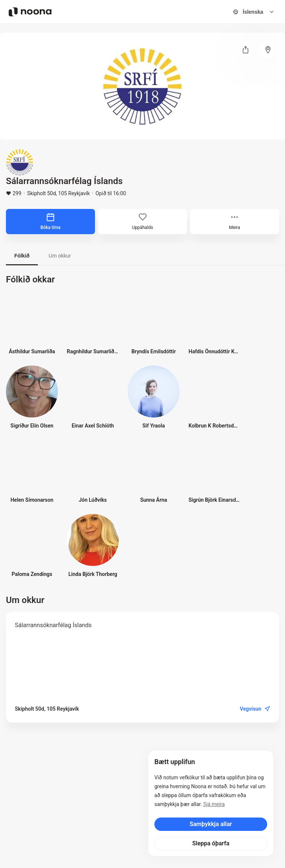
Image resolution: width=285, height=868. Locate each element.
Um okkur (60, 256)
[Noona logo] (30, 12)
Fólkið (22, 256)
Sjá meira (214, 804)
